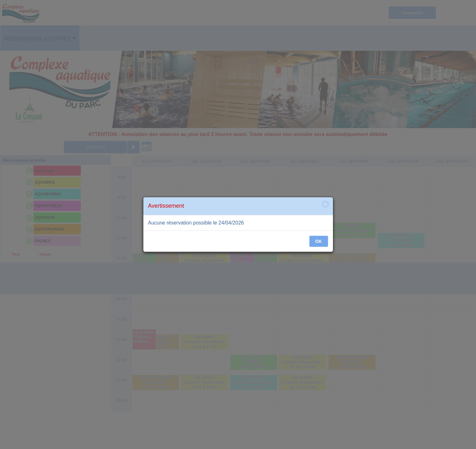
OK (319, 241)
